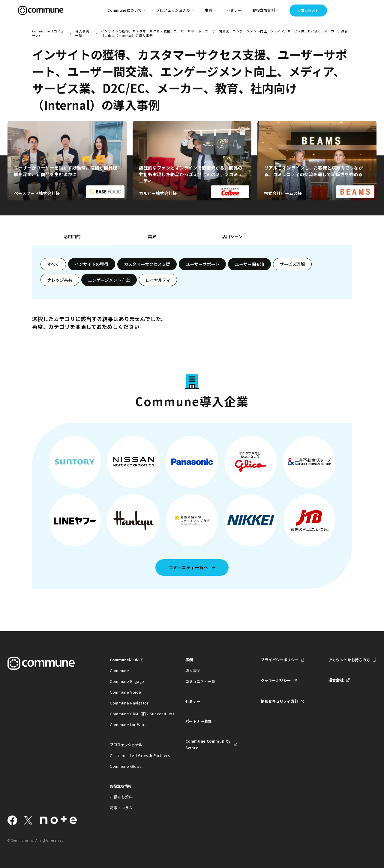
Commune (119, 671)
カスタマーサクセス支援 (147, 264)
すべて (53, 264)
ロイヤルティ (158, 280)
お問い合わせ (308, 11)
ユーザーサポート (202, 264)
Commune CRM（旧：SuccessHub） (136, 714)
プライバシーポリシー (280, 660)
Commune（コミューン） (48, 33)
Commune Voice (125, 692)
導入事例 (193, 671)
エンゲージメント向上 (109, 280)
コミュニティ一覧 (200, 681)
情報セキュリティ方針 (279, 701)
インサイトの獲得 (91, 264)
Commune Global (126, 766)
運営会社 (336, 680)
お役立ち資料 (121, 797)
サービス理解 (292, 264)
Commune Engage (127, 681)
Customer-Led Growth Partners (136, 755)
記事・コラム (121, 808)
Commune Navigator (129, 703)
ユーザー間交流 (250, 264)
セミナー (234, 11)
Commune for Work (128, 725)
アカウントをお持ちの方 (349, 660)
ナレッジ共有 (60, 280)
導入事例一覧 (82, 33)
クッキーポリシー (276, 680)
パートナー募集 (199, 721)
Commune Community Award (208, 744)
